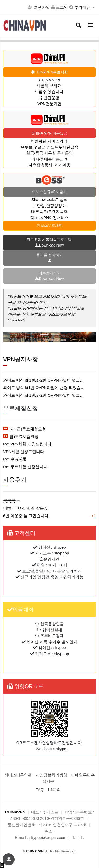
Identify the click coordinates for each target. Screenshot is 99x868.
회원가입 (39, 7)
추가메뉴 (80, 7)
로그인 (60, 7)
